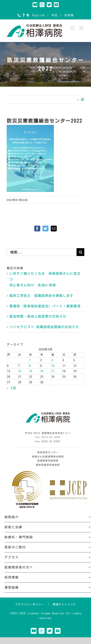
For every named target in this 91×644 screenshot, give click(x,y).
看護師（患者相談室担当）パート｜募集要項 (45, 306)
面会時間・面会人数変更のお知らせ (38, 316)
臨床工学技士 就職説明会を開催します (41, 296)
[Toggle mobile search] (73, 28)
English (38, 15)
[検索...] (42, 252)
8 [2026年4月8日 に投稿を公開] (30, 366)
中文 (55, 15)
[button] (48, 517)
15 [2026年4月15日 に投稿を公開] (31, 371)
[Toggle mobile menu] (82, 28)
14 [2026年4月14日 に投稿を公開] (20, 371)
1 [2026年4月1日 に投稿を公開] (30, 360)
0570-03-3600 (51, 437)
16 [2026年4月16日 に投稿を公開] (42, 371)
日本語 (69, 15)
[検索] (80, 252)
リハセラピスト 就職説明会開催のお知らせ (44, 327)
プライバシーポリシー (30, 604)
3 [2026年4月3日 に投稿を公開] (52, 360)
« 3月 (11, 388)
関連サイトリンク (64, 604)
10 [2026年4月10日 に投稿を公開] (53, 366)
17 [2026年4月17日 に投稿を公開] (53, 371)
